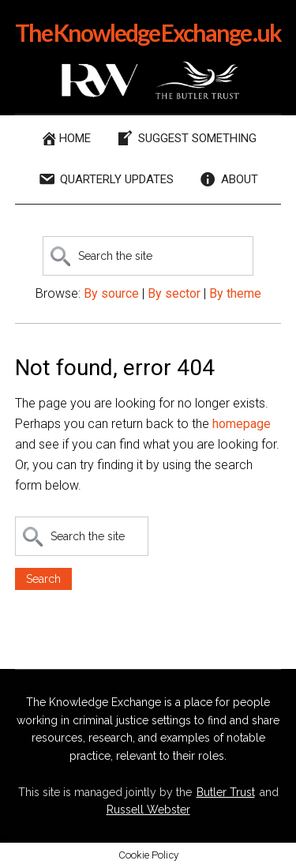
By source (111, 293)
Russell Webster (148, 810)
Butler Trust (226, 792)
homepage (242, 424)
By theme (235, 293)
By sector (174, 293)
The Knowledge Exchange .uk (148, 32)
